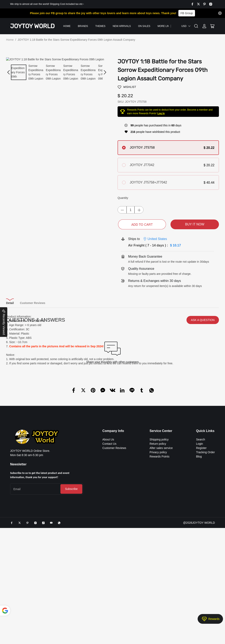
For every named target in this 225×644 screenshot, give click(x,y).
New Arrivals (122, 26)
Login (199, 509)
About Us (108, 504)
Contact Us (109, 509)
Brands (83, 26)
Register (201, 513)
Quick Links (205, 496)
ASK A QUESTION (203, 385)
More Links (165, 26)
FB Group (187, 13)
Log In (161, 113)
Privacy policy (158, 517)
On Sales (144, 26)
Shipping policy (159, 504)
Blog (199, 521)
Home (67, 26)
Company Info (113, 496)
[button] (9, 72)
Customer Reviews (114, 513)
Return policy (158, 509)
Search (200, 504)
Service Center (161, 496)
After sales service (161, 513)
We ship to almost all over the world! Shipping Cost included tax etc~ (47, 4)
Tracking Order (205, 517)
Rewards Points (160, 521)
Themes (100, 26)
